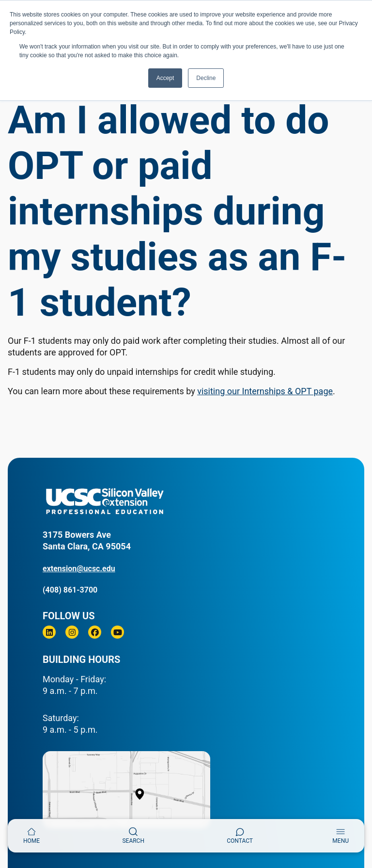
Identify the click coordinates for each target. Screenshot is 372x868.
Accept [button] (165, 78)
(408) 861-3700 (70, 590)
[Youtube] (117, 632)
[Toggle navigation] (341, 836)
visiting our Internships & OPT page (265, 391)
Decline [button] (206, 78)
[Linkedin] (49, 632)
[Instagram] (72, 632)
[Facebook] (95, 632)
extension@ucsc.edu (79, 569)
